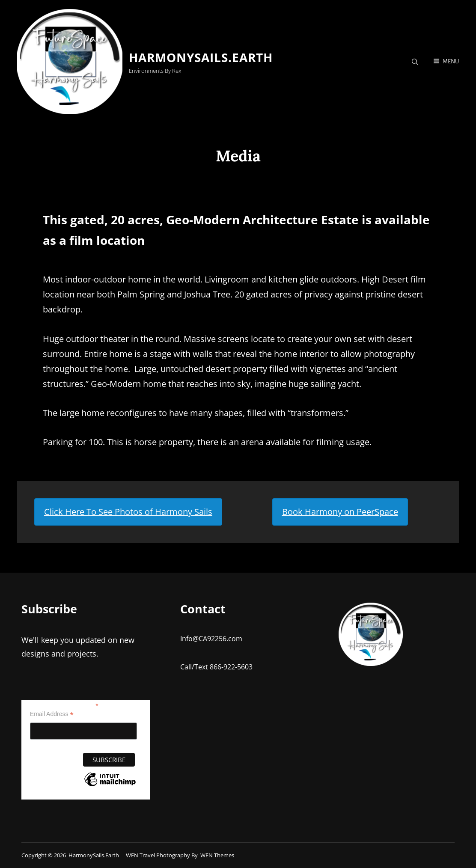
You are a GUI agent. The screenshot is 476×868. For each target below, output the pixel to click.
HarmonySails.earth (201, 57)
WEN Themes (217, 855)
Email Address (52, 714)
